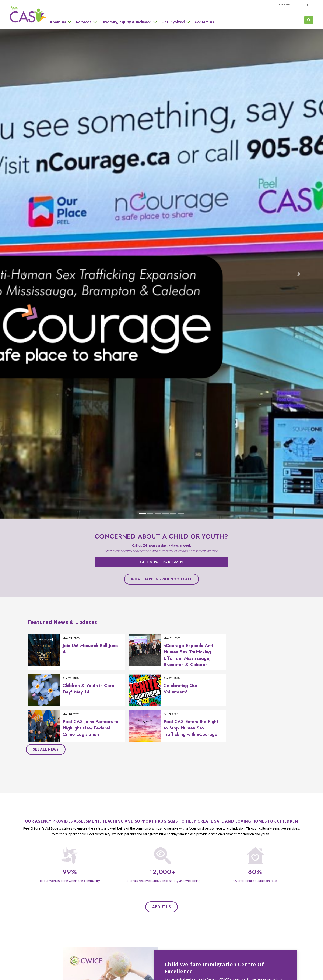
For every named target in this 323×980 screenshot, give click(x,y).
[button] (24, 274)
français (284, 4)
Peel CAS (28, 14)
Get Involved (173, 22)
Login (306, 4)
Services (84, 22)
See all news (46, 749)
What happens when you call (161, 579)
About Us (58, 22)
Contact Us (204, 22)
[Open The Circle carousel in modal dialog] (161, 274)
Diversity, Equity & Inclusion (127, 22)
